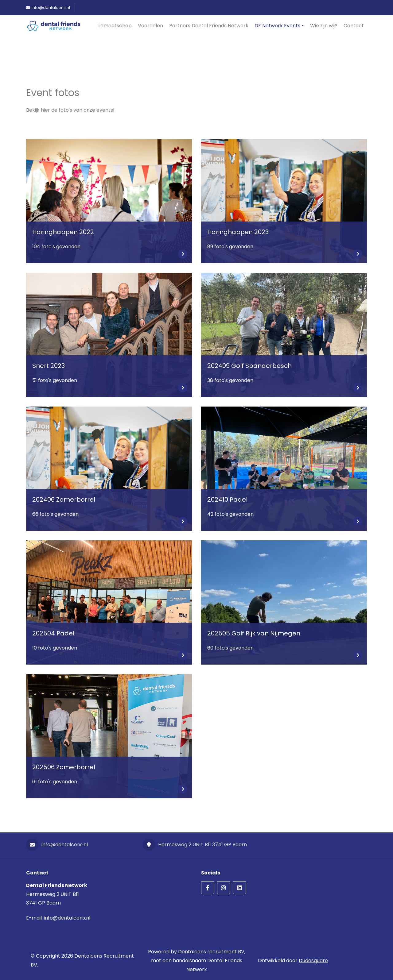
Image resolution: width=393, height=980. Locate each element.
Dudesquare (313, 961)
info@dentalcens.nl (57, 845)
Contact (354, 26)
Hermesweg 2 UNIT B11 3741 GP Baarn (195, 845)
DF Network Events (277, 26)
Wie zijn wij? (324, 26)
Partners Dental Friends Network (209, 26)
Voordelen (150, 26)
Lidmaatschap (115, 26)
